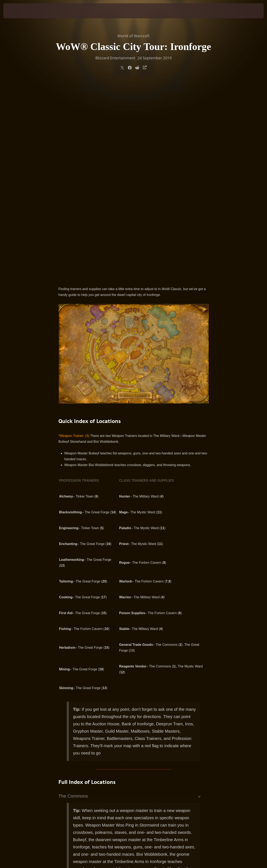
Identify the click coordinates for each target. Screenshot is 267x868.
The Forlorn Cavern (78, 720)
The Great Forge (75, 729)
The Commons (73, 600)
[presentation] (16, 11)
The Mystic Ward (75, 725)
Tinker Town (70, 715)
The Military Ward (76, 711)
